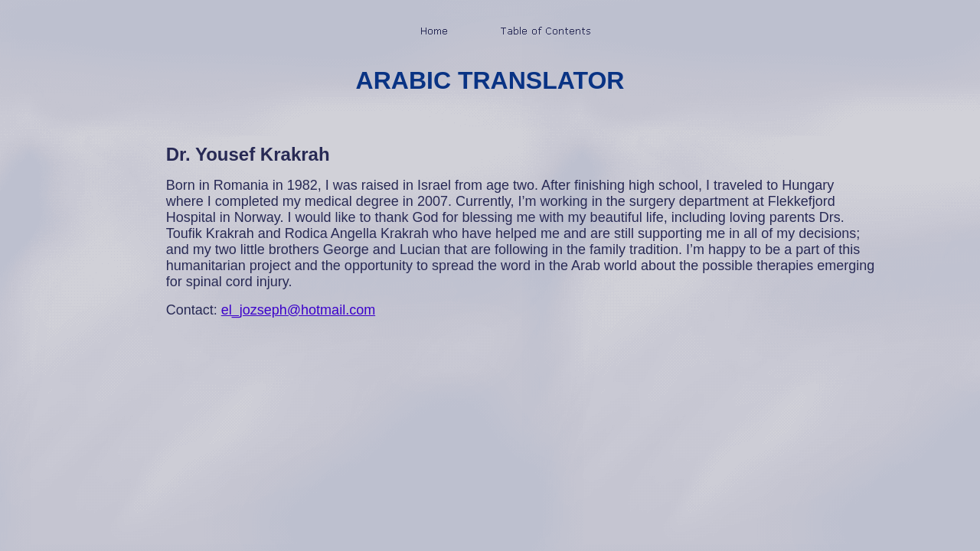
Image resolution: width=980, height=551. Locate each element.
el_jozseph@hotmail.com (298, 310)
